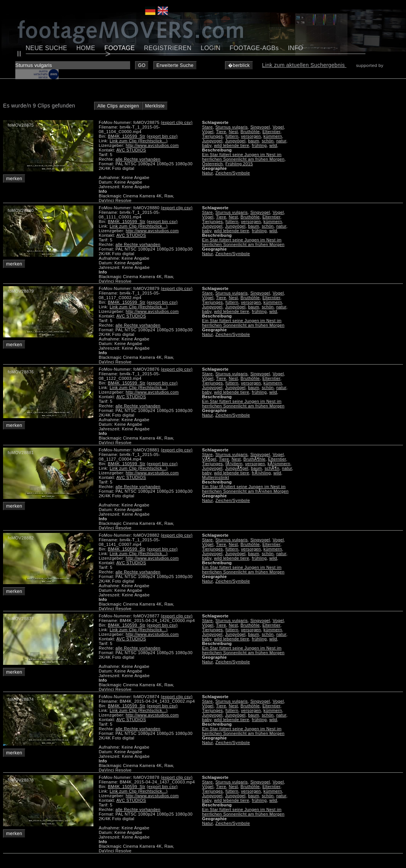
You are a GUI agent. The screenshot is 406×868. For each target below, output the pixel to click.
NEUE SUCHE (46, 48)
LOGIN (211, 48)
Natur (207, 173)
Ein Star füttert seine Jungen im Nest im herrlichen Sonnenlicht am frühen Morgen (243, 157)
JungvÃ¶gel (237, 468)
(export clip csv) (177, 122)
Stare (207, 127)
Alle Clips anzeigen (118, 106)
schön (268, 141)
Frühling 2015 (239, 164)
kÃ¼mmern (279, 464)
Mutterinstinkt (215, 477)
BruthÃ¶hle (254, 459)
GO (142, 65)
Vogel (278, 127)
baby (207, 145)
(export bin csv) (162, 136)
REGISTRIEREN (168, 48)
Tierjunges (212, 136)
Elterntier (271, 132)
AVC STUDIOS (131, 150)
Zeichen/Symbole (233, 173)
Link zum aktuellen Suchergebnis (304, 65)
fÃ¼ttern (234, 464)
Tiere (221, 132)
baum (254, 141)
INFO (295, 48)
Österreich (212, 164)
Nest (233, 132)
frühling (259, 145)
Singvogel (260, 127)
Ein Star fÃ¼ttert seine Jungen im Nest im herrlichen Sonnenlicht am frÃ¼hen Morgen (245, 489)
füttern (232, 136)
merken (14, 179)
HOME (86, 48)
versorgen (251, 136)
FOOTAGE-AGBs (254, 48)
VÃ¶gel (209, 459)
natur (281, 141)
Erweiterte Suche (175, 65)
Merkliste (155, 106)
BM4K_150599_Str (127, 136)
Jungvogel (212, 141)
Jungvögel (235, 141)
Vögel (208, 132)
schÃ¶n (272, 468)
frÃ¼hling (261, 473)
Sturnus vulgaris (232, 127)
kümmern (273, 136)
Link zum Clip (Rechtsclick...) (139, 141)
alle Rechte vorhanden (138, 159)
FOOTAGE (120, 48)
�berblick (239, 65)
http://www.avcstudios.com (152, 145)
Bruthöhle (250, 132)
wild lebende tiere (232, 145)
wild (273, 145)
